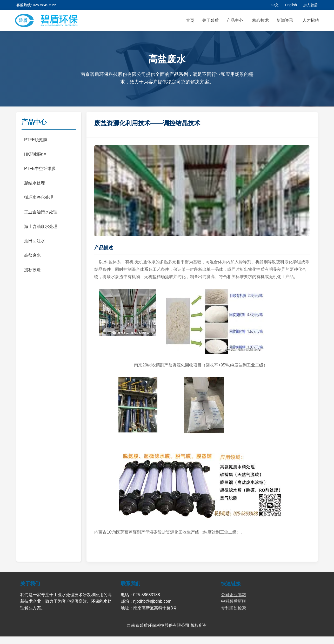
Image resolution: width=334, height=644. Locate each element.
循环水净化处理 (39, 197)
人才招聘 (311, 20)
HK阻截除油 (35, 154)
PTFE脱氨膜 (36, 140)
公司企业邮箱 (233, 595)
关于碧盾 (210, 20)
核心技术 (260, 20)
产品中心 (235, 20)
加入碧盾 (310, 5)
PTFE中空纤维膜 (40, 169)
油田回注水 (35, 241)
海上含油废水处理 (41, 226)
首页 (190, 20)
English (291, 5)
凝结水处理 (35, 183)
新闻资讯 (285, 20)
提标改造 (32, 270)
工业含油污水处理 (41, 212)
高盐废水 (32, 255)
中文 (275, 5)
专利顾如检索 (233, 608)
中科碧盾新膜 (233, 601)
